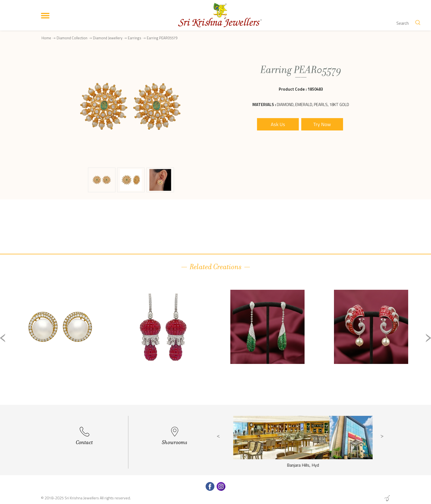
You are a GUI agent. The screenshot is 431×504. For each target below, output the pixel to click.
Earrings (135, 38)
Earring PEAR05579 (162, 38)
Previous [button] (3, 338)
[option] (60, 342)
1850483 (315, 89)
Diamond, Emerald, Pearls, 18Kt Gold (313, 105)
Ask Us (278, 124)
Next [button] (428, 338)
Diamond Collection (72, 38)
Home (46, 38)
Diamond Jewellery (108, 38)
